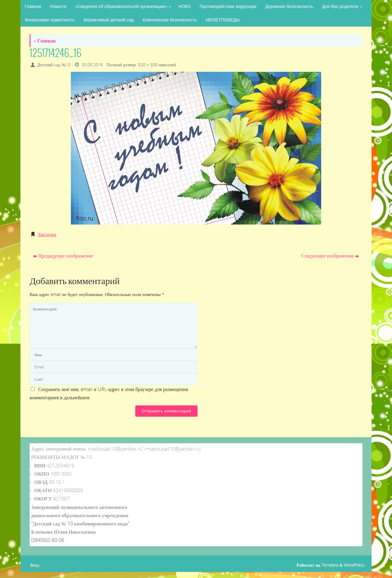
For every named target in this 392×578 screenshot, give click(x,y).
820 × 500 (148, 65)
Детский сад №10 (54, 65)
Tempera (330, 565)
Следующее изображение (330, 256)
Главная (45, 41)
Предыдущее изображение (63, 256)
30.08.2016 (92, 65)
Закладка (47, 234)
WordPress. (355, 565)
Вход (35, 565)
